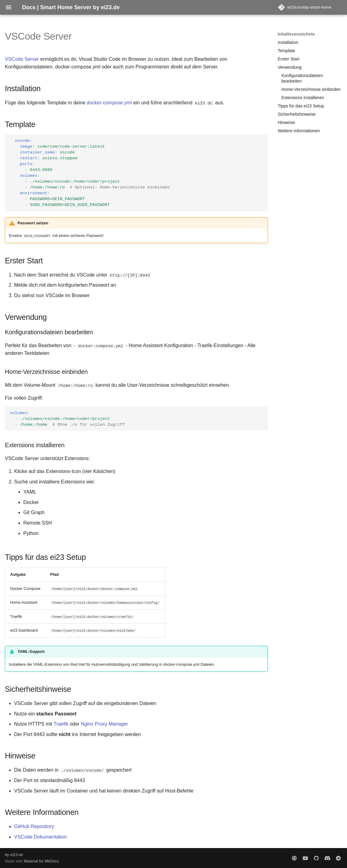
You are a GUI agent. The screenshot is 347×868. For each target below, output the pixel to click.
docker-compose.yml (109, 103)
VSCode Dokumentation (40, 837)
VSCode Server (22, 59)
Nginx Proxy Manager (105, 724)
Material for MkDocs (41, 861)
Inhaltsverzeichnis (296, 34)
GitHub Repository (34, 826)
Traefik (61, 724)
